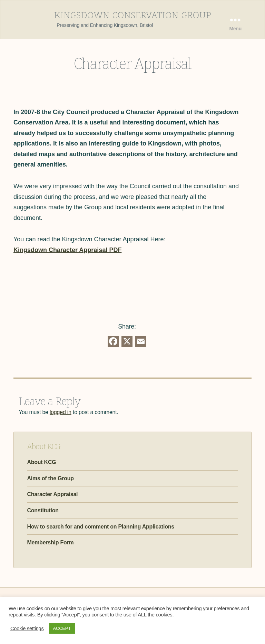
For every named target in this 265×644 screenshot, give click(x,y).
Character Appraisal (52, 494)
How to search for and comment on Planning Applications (101, 527)
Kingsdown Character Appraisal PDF (67, 250)
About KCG (41, 462)
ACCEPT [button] (62, 628)
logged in (61, 412)
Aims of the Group (50, 478)
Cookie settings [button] (27, 628)
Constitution (43, 510)
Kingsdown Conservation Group (132, 14)
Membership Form (50, 542)
